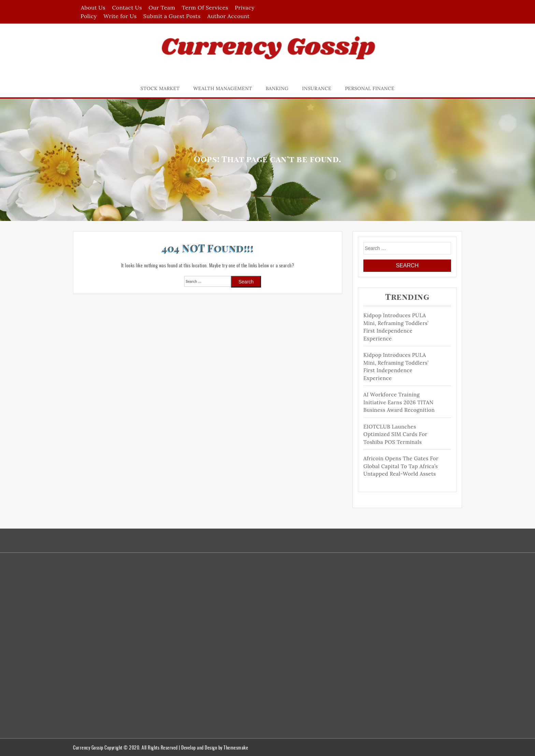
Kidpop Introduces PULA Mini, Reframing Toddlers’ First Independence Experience (396, 327)
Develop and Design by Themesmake (215, 747)
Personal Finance (370, 88)
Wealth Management (223, 88)
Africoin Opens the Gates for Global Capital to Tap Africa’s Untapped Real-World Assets (401, 466)
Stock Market (160, 88)
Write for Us (120, 16)
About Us (93, 8)
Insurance (317, 88)
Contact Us (127, 8)
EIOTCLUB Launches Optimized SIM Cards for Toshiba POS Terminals (395, 434)
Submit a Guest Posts (172, 16)
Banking (277, 88)
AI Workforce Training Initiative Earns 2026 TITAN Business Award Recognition (399, 402)
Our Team (162, 8)
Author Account (228, 16)
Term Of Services (205, 8)
